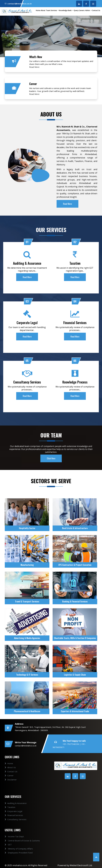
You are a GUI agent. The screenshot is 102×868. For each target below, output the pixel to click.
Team (48, 10)
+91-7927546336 (71, 744)
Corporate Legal (13, 817)
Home (38, 10)
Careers (82, 10)
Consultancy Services (16, 825)
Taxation (10, 813)
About (43, 10)
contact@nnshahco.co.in (20, 4)
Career (9, 781)
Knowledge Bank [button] (65, 10)
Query (76, 10)
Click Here (51, 464)
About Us (10, 773)
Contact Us (96, 10)
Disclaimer (11, 785)
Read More (34, 67)
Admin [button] (88, 10)
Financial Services (14, 821)
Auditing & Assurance (16, 809)
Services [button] (54, 10)
